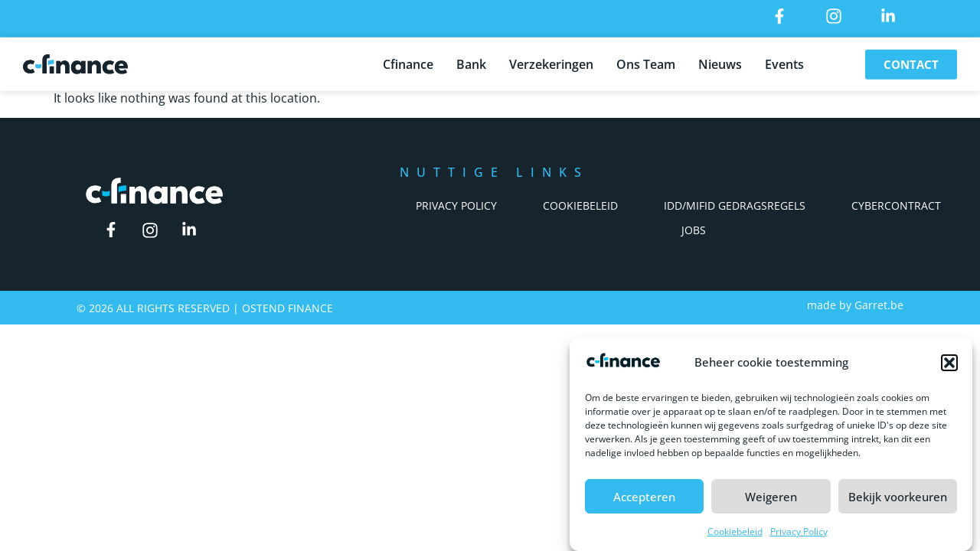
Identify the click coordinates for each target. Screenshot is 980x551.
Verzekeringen (551, 62)
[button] (949, 363)
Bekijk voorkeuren (898, 497)
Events (784, 62)
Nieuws (720, 62)
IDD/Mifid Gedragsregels (735, 205)
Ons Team (646, 62)
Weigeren (771, 497)
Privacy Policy (799, 531)
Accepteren (644, 497)
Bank (471, 62)
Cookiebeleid (735, 531)
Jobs (694, 230)
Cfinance (408, 62)
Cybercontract (896, 205)
